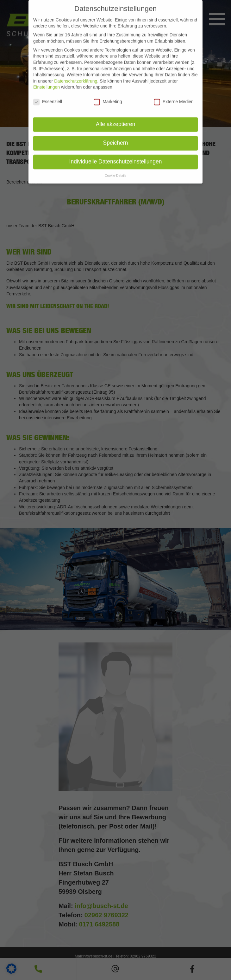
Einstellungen (47, 80)
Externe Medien (174, 95)
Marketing (108, 95)
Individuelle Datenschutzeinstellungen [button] (116, 154)
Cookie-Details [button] (115, 168)
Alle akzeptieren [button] (116, 117)
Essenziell (48, 95)
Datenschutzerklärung (76, 74)
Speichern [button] (116, 136)
